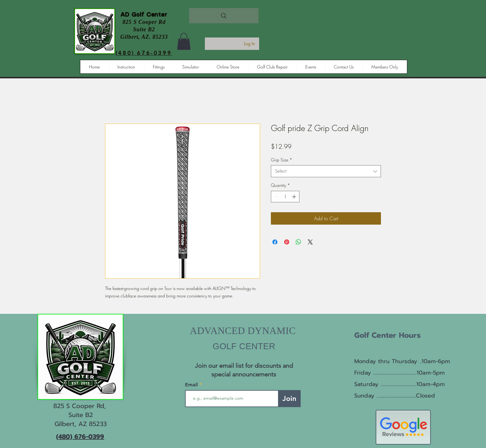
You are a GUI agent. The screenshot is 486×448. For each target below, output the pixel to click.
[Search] (224, 16)
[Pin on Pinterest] (287, 242)
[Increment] (295, 197)
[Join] (289, 399)
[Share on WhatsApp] (298, 242)
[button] (184, 41)
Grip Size (282, 160)
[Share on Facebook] (275, 242)
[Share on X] (310, 242)
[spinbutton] (285, 197)
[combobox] (326, 171)
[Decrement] (276, 197)
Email (192, 385)
